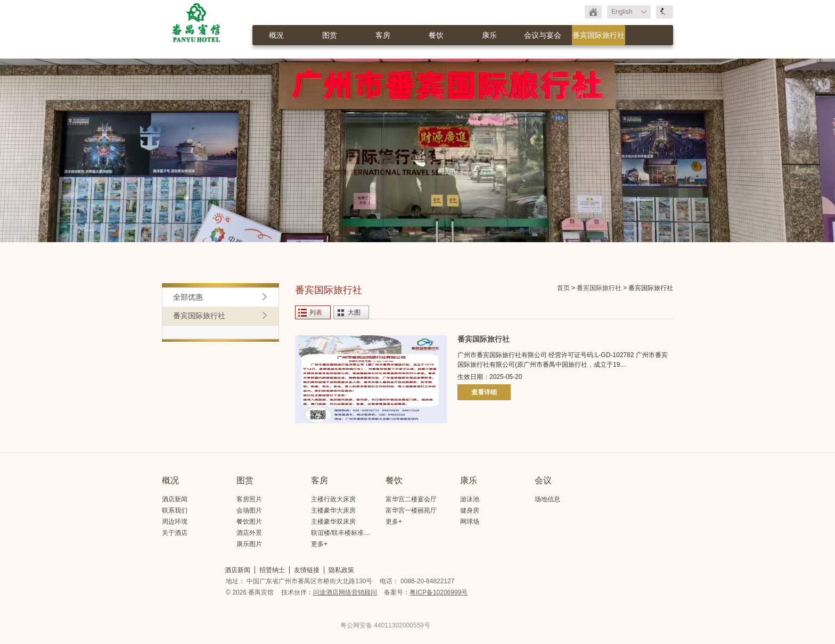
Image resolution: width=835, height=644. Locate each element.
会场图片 (249, 510)
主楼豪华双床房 (333, 522)
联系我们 (175, 510)
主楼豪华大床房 (333, 510)
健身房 (470, 510)
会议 (543, 480)
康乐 (489, 35)
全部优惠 (188, 297)
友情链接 (307, 570)
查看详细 (484, 392)
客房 (383, 35)
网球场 (470, 522)
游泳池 (470, 499)
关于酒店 (175, 533)
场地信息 (547, 499)
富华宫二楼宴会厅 (411, 499)
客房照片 (249, 499)
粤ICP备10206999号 (439, 592)
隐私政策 (341, 570)
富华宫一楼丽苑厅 (411, 510)
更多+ (319, 544)
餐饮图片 (249, 522)
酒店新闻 (175, 499)
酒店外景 (249, 533)
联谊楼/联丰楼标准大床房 (347, 533)
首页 (563, 288)
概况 (170, 480)
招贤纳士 (272, 570)
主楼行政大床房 (333, 499)
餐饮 (436, 35)
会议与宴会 (543, 35)
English (622, 12)
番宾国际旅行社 (599, 35)
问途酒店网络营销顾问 (345, 592)
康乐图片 (249, 544)
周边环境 (175, 522)
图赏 (330, 35)
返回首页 (593, 12)
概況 (276, 35)
